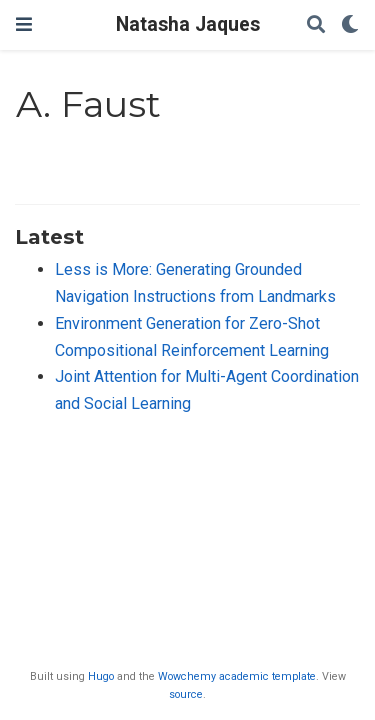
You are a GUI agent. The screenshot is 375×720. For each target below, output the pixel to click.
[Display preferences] (350, 25)
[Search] (316, 25)
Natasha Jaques (188, 24)
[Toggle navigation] (24, 24)
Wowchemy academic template (237, 676)
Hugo (101, 676)
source (186, 694)
